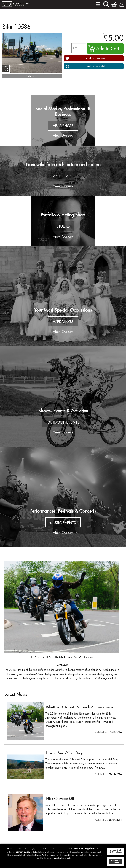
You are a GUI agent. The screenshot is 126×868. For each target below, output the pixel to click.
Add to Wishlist (96, 66)
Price (105, 34)
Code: (28, 76)
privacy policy (23, 852)
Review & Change (116, 862)
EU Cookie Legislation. (85, 849)
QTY (75, 48)
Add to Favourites (96, 58)
